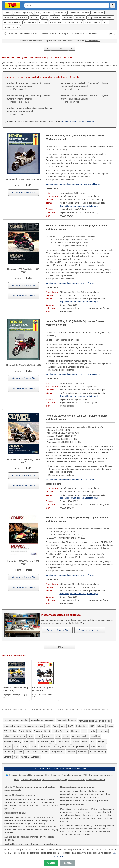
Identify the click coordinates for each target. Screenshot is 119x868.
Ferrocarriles (30, 22)
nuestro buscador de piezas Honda (78, 122)
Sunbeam (8, 752)
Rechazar (67, 863)
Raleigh (25, 746)
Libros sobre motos (13, 726)
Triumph (44, 752)
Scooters (34, 17)
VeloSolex (83, 752)
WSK (16, 757)
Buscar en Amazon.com (90, 630)
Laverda (76, 736)
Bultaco (100, 726)
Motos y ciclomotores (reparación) (24, 33)
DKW (29, 731)
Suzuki (19, 752)
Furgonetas (60, 13)
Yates (106, 22)
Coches (8, 13)
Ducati (47, 731)
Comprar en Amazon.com (24, 296)
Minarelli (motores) (12, 741)
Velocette (71, 752)
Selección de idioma (18, 775)
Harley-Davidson (61, 731)
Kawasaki (49, 736)
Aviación (43, 22)
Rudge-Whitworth (80, 746)
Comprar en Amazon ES (24, 192)
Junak (39, 736)
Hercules (75, 731)
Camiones (67, 17)
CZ (5, 731)
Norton (85, 741)
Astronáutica (56, 22)
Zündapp (35, 757)
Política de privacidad (31, 780)
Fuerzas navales (92, 22)
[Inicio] (6, 34)
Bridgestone (82, 726)
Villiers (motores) (98, 752)
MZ (53, 741)
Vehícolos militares (13, 22)
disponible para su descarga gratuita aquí (79, 206)
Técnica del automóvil (79, 13)
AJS (48, 726)
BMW (71, 726)
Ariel (63, 726)
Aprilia (56, 726)
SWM (27, 752)
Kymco (66, 736)
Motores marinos (12, 27)
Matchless (95, 736)
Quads (45, 17)
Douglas (38, 731)
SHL (93, 746)
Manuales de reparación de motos (95, 721)
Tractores (55, 17)
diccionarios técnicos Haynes (34, 826)
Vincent (7, 757)
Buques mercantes (73, 22)
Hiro (84, 731)
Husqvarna (103, 731)
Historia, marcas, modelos (16, 720)
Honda (45, 33)
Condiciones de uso (96, 780)
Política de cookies (51, 780)
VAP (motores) (57, 752)
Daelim (13, 731)
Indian (7, 736)
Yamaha (25, 757)
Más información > (92, 41)
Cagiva (110, 726)
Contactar (55, 775)
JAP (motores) (19, 736)
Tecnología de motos (67, 720)
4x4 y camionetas (44, 13)
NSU (93, 741)
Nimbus (75, 741)
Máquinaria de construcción (100, 17)
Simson (101, 746)
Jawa (31, 736)
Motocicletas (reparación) (16, 17)
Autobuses (80, 17)
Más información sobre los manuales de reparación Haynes (73, 184)
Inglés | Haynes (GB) (28, 86)
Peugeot (102, 741)
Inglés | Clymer (85, 86)
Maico (85, 736)
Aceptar (51, 863)
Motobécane (43, 741)
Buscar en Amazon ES (57, 630)
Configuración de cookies (73, 780)
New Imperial (63, 741)
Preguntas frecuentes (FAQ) (75, 775)
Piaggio (7, 746)
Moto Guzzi (29, 741)
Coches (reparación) (24, 13)
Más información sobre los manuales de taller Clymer (70, 283)
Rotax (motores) (47, 746)
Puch (16, 746)
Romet (34, 746)
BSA (92, 726)
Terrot (35, 752)
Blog (47, 775)
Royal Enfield (64, 746)
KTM (58, 736)
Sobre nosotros (36, 775)
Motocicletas (97, 13)
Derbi (21, 731)
